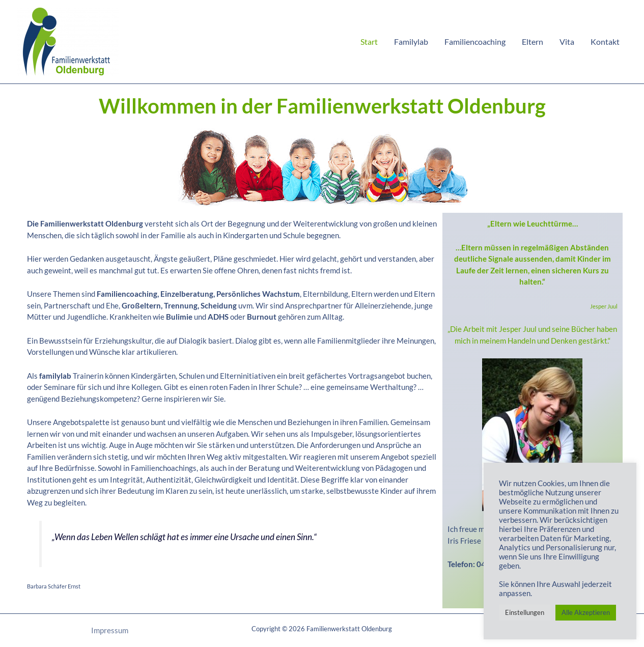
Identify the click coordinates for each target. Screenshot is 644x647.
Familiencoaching (475, 41)
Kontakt (605, 41)
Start (369, 41)
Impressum (110, 630)
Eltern (533, 41)
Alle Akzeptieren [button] (586, 612)
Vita (567, 41)
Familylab (411, 41)
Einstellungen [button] (525, 612)
